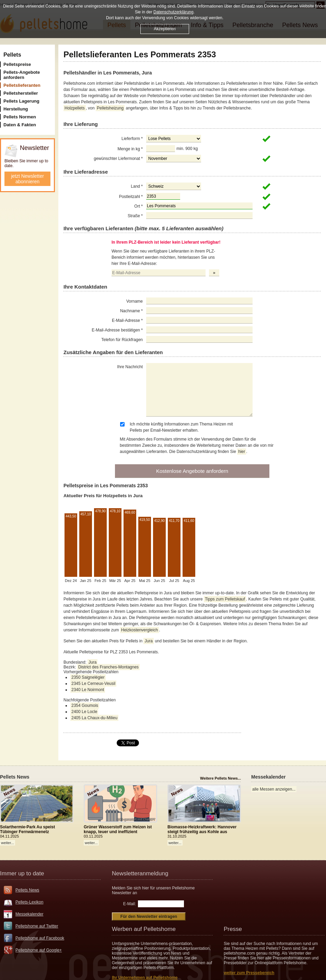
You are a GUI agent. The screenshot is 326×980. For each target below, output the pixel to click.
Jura (148, 641)
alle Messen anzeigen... (274, 789)
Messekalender (29, 914)
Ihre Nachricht (130, 367)
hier (242, 452)
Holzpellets (75, 108)
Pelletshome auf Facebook (40, 938)
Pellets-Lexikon (29, 902)
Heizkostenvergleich (139, 630)
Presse (233, 929)
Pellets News (27, 890)
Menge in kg (130, 149)
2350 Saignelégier (88, 677)
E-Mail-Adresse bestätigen (117, 330)
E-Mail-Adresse (127, 320)
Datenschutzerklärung (173, 12)
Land (137, 186)
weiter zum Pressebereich (249, 973)
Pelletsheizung (110, 108)
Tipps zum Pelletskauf (225, 599)
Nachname (131, 311)
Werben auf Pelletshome (144, 929)
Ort (138, 206)
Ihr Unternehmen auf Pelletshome (145, 978)
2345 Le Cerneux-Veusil (93, 684)
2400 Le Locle (84, 712)
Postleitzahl (131, 197)
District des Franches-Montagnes (108, 667)
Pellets (12, 55)
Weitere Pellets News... (220, 778)
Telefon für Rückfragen (122, 340)
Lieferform (132, 139)
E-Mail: (130, 904)
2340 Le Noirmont (88, 690)
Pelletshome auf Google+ (39, 950)
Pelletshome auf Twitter (37, 926)
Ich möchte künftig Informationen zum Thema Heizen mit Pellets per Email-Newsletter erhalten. (181, 427)
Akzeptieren (165, 29)
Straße (135, 216)
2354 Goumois (85, 705)
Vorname (135, 301)
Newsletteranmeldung (140, 873)
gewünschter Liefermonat (118, 159)
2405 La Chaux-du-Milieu (94, 718)
